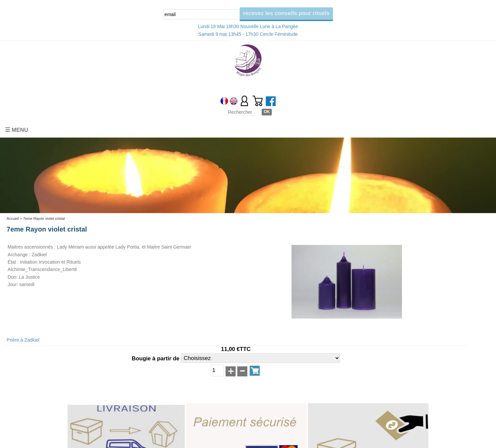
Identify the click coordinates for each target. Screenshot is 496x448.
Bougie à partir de (156, 359)
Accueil (13, 218)
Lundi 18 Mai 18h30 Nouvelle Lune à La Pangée (248, 26)
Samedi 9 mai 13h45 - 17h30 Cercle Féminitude (248, 34)
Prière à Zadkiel (23, 340)
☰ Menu (17, 130)
